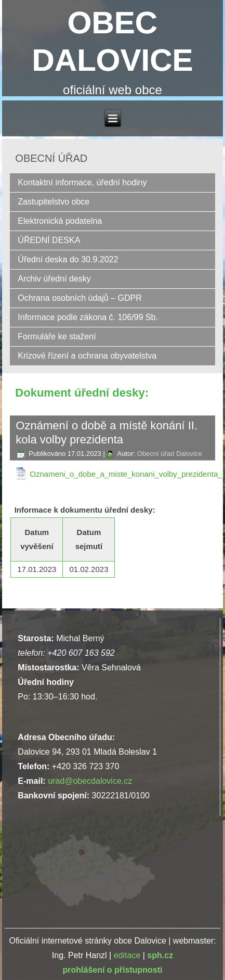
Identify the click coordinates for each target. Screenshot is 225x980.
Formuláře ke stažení (57, 336)
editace (127, 955)
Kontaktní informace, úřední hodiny (82, 182)
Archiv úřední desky (54, 279)
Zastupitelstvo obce (54, 202)
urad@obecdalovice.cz (90, 781)
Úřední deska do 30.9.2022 (68, 259)
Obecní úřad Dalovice (170, 454)
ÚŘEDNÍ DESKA (49, 240)
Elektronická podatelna (60, 221)
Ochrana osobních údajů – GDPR (80, 298)
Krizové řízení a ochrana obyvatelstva (87, 356)
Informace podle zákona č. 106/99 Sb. (88, 317)
